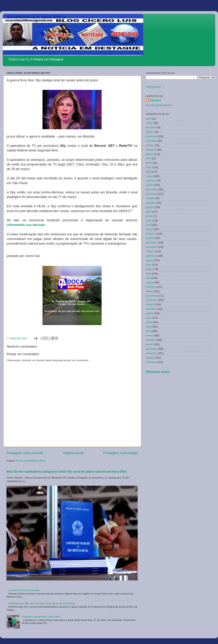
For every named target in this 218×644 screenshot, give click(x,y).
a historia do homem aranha (24, 590)
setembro (151, 150)
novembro (151, 141)
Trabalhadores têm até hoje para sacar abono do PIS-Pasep (42, 603)
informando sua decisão (26, 225)
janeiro (150, 132)
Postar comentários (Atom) (31, 461)
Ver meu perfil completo (159, 105)
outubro (150, 145)
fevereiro (151, 127)
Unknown (155, 100)
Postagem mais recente (25, 453)
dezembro (151, 136)
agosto (150, 154)
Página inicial (73, 453)
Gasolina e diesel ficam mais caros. (41, 617)
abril (148, 119)
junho (149, 163)
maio (149, 167)
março (149, 123)
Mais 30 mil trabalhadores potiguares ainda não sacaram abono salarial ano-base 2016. (67, 472)
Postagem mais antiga (120, 453)
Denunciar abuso (158, 372)
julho (149, 158)
